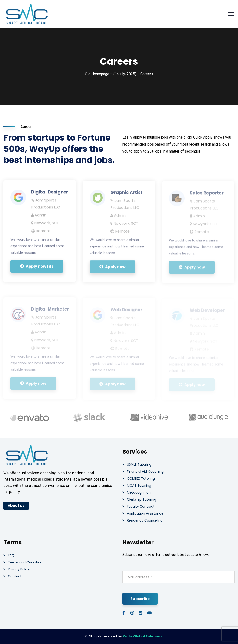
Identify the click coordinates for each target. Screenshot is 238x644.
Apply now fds (37, 269)
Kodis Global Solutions (142, 636)
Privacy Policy (19, 569)
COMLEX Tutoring (141, 478)
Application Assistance (145, 513)
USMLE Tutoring (139, 464)
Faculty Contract (141, 506)
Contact (15, 576)
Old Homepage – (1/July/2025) (111, 74)
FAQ (11, 555)
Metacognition (139, 492)
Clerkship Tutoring (142, 499)
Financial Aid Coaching (145, 471)
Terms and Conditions (26, 562)
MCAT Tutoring (139, 485)
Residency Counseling (145, 520)
